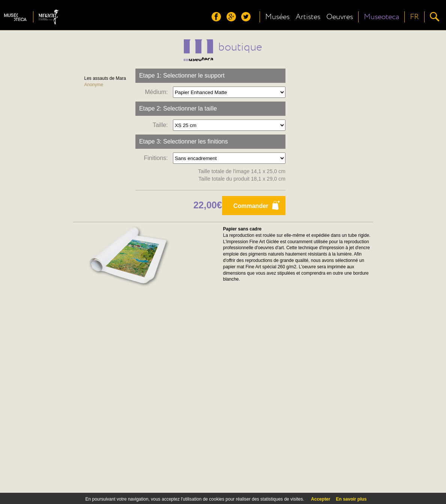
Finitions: (158, 158)
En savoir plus (351, 499)
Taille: (162, 125)
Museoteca (381, 17)
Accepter (321, 499)
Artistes (308, 17)
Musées (277, 17)
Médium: (158, 92)
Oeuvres (340, 17)
